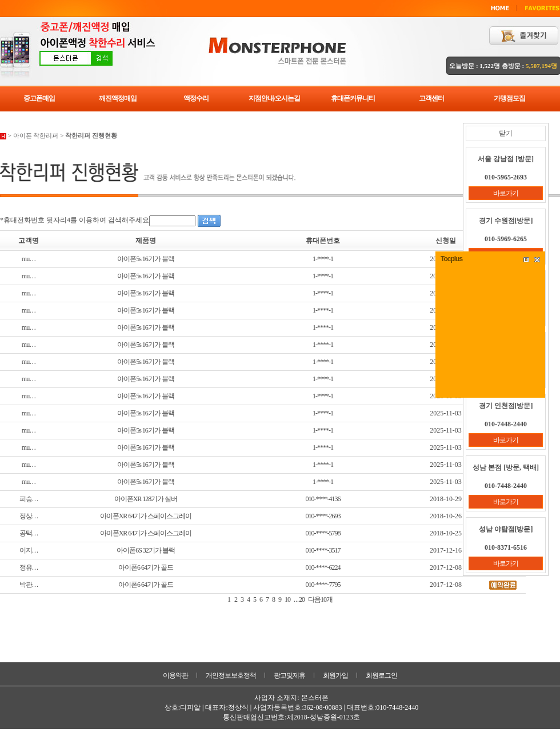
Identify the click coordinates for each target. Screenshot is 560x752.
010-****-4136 (323, 499)
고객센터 (431, 98)
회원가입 (335, 675)
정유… (29, 567)
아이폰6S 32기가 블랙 (146, 550)
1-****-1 (323, 259)
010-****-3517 (323, 550)
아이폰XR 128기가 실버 (146, 499)
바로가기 (506, 193)
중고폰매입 (39, 98)
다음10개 (320, 599)
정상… (29, 516)
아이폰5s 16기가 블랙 (146, 259)
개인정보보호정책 (231, 675)
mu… (29, 259)
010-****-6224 (323, 567)
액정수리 (196, 98)
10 (287, 599)
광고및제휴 (289, 675)
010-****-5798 (323, 533)
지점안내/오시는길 (274, 98)
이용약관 (175, 675)
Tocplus (451, 259)
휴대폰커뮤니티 (353, 98)
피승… (29, 499)
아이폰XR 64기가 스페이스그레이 (146, 516)
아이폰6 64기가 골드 (146, 567)
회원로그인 (381, 675)
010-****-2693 (323, 516)
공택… (29, 533)
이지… (29, 550)
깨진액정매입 (118, 98)
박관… (29, 585)
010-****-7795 (323, 585)
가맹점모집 (509, 98)
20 (302, 599)
